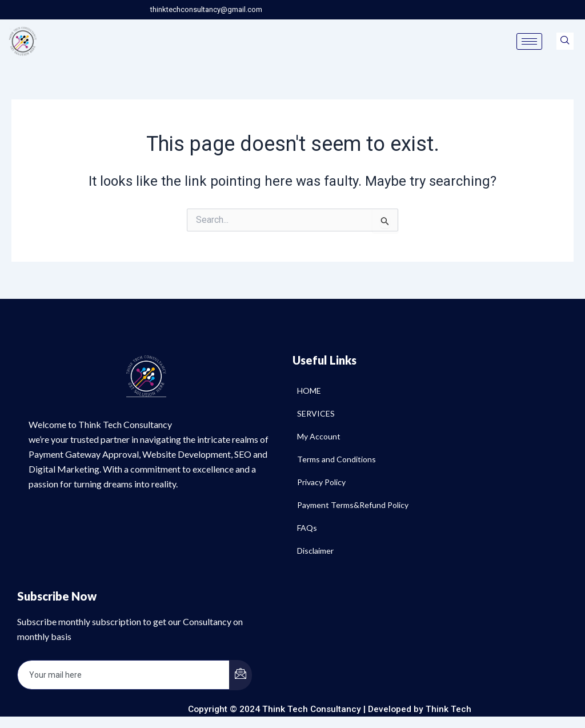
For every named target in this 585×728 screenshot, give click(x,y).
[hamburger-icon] (529, 41)
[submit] (241, 675)
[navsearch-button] (565, 41)
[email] (124, 675)
